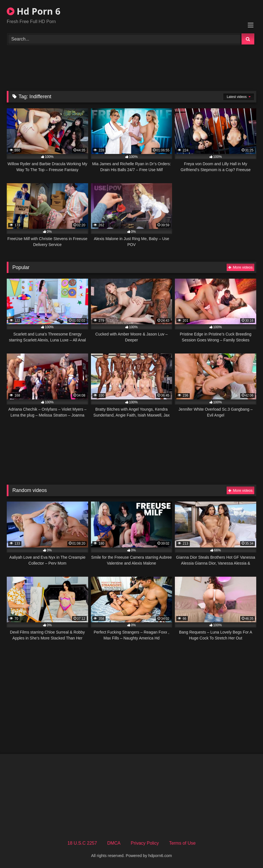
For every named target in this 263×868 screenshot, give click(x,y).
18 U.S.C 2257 (82, 843)
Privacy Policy (145, 843)
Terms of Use (182, 843)
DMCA (114, 843)
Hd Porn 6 (34, 11)
